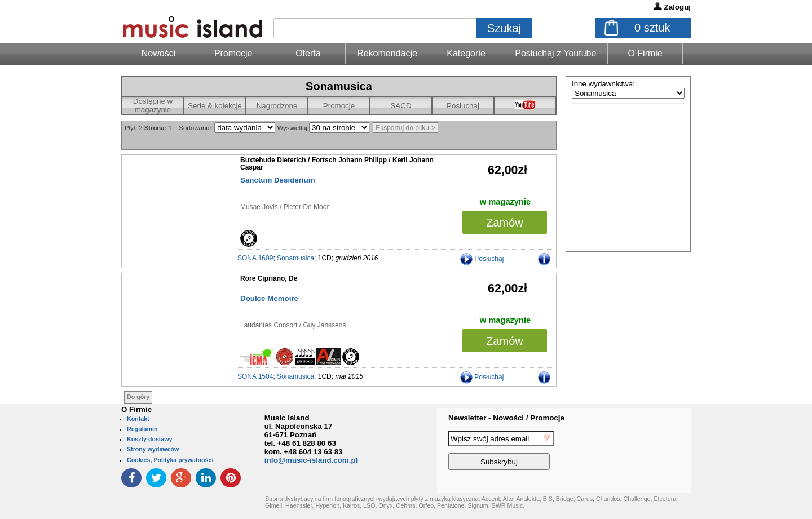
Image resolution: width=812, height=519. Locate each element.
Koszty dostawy (150, 439)
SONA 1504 (255, 376)
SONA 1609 (255, 258)
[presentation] (645, 452)
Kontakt (138, 419)
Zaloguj (678, 7)
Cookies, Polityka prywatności (170, 460)
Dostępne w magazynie (153, 105)
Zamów (505, 223)
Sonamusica (295, 258)
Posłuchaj (463, 106)
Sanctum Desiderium (278, 180)
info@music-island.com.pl (311, 460)
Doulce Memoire (269, 298)
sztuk (652, 28)
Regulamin (142, 429)
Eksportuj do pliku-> (405, 128)
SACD (401, 106)
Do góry (138, 397)
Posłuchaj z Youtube (555, 53)
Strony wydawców (153, 449)
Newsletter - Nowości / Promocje (506, 418)
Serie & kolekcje (215, 106)
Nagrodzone (277, 106)
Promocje (233, 53)
